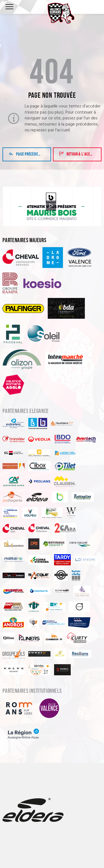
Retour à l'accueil (78, 154)
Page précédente (26, 154)
